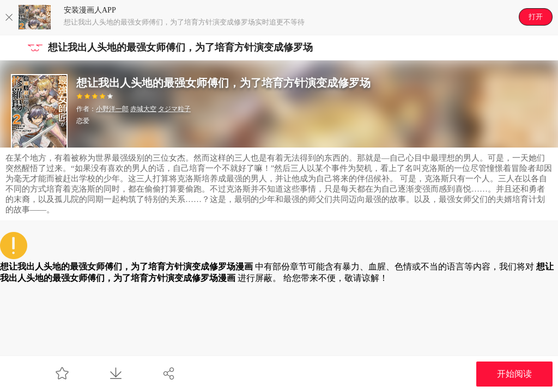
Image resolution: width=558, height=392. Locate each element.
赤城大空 (143, 109)
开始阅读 (514, 374)
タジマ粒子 (174, 109)
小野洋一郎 (112, 109)
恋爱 (83, 121)
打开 (536, 17)
